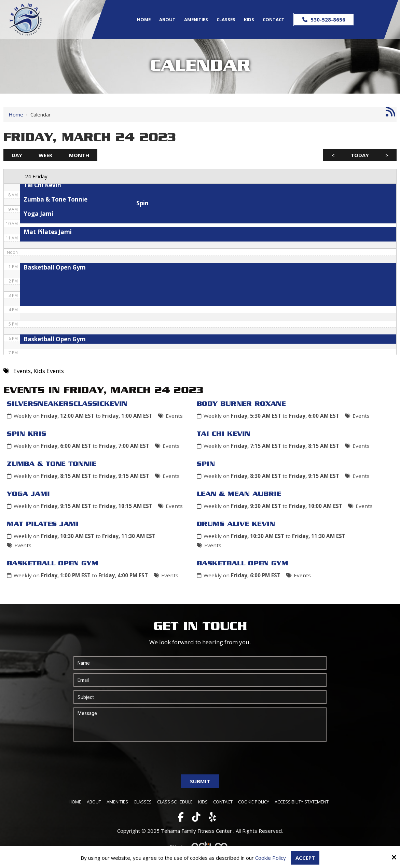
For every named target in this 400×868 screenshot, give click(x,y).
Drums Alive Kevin (236, 524)
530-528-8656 (324, 19)
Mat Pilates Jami (43, 524)
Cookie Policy (271, 858)
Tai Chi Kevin (224, 434)
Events (174, 416)
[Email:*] (200, 680)
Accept (305, 858)
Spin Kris (26, 434)
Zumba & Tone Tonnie (52, 464)
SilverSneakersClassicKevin (67, 404)
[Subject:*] (200, 697)
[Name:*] (200, 663)
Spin (206, 464)
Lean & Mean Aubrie (239, 494)
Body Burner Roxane (241, 404)
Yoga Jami (28, 494)
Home (16, 114)
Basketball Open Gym (53, 564)
